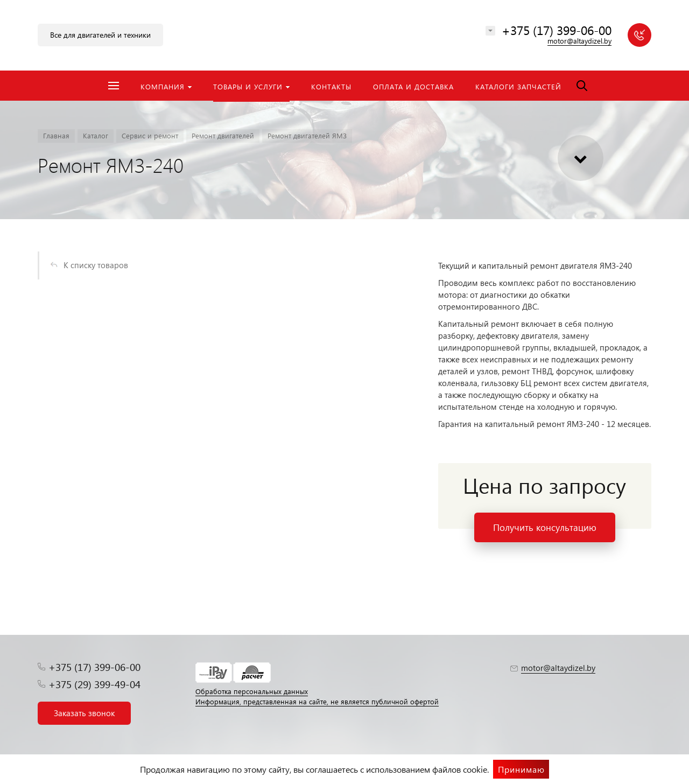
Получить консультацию (545, 527)
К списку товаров (96, 265)
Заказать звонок (84, 713)
